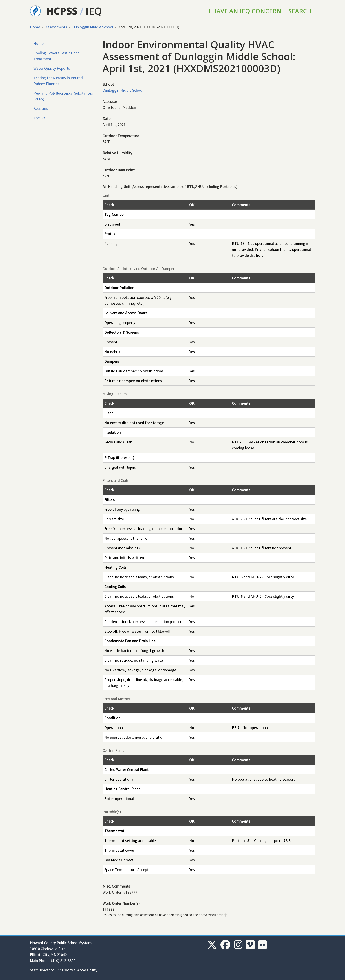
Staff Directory (42, 970)
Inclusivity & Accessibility (77, 970)
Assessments (56, 27)
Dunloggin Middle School (93, 27)
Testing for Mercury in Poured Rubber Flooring (58, 81)
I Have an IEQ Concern (245, 11)
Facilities (41, 108)
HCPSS (62, 11)
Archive (39, 118)
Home (35, 27)
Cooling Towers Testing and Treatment (57, 56)
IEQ (94, 11)
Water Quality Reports (52, 68)
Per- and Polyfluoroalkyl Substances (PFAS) (63, 96)
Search (300, 11)
